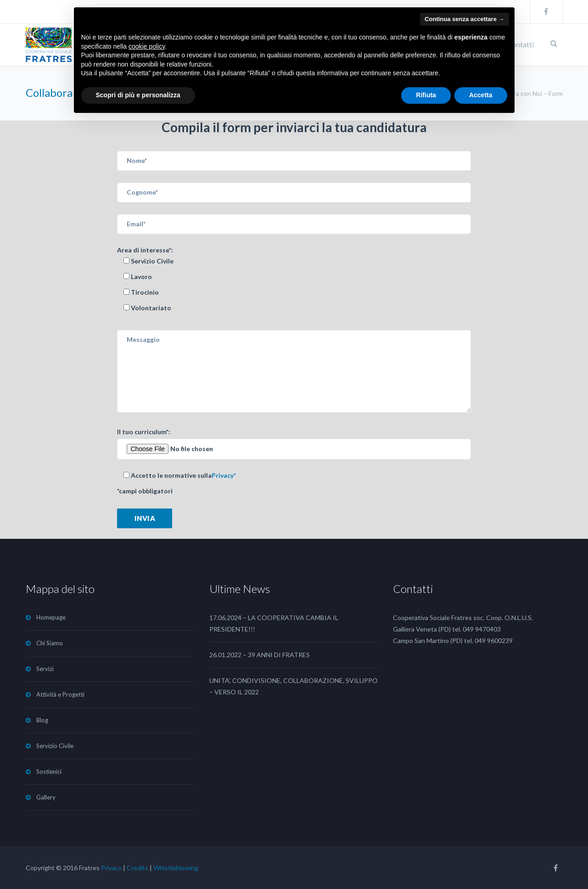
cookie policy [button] (147, 46)
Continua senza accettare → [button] (464, 19)
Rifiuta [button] (426, 95)
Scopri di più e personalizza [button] (138, 95)
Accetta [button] (481, 95)
